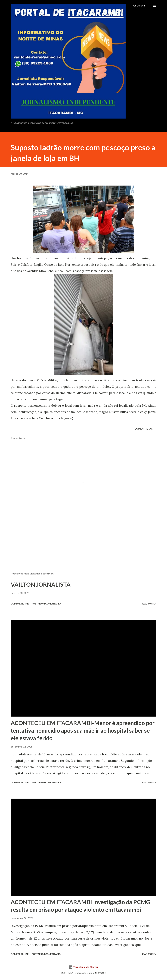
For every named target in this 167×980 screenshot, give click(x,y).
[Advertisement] (83, 545)
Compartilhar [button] (144, 429)
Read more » (149, 604)
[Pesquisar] (139, 6)
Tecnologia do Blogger (83, 967)
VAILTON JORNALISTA (41, 584)
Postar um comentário (46, 604)
